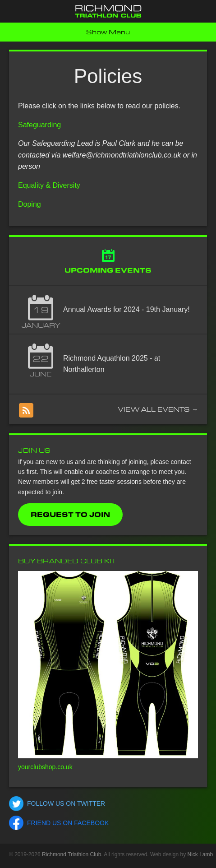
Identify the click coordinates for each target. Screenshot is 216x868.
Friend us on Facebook (68, 823)
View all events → (158, 409)
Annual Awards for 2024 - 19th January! (126, 309)
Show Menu (108, 32)
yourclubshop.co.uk (45, 767)
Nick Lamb (200, 854)
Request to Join (70, 515)
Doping (30, 204)
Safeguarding (39, 125)
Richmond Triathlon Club (71, 854)
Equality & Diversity (49, 185)
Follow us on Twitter (66, 803)
